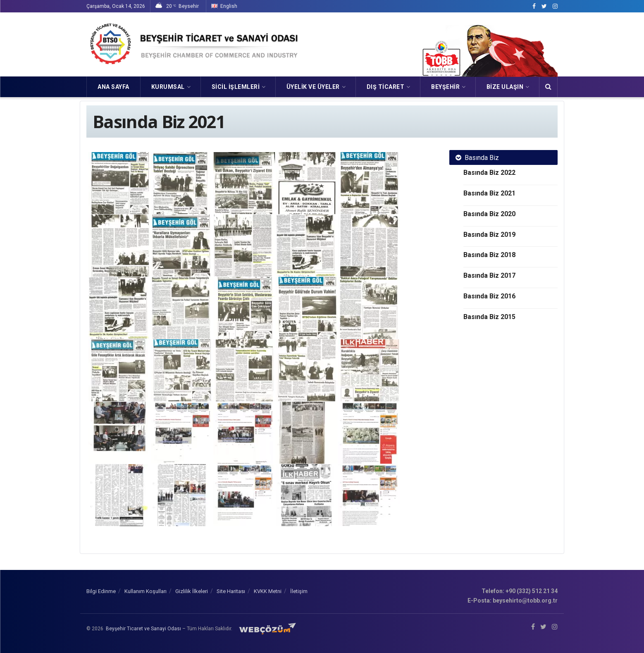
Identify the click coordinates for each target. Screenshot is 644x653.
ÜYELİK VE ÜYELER (313, 87)
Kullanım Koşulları (145, 591)
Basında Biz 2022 (489, 173)
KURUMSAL (168, 87)
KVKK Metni (268, 591)
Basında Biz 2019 (489, 235)
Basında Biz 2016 (489, 296)
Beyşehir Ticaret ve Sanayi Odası (143, 629)
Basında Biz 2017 (489, 275)
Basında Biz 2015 (489, 317)
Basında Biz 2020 (489, 214)
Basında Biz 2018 (489, 255)
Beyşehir (445, 87)
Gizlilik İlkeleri (192, 591)
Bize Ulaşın (505, 87)
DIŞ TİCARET (386, 87)
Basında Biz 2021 (489, 193)
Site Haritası (231, 591)
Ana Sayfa (113, 87)
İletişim (299, 591)
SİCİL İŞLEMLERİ (236, 87)
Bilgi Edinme (101, 591)
